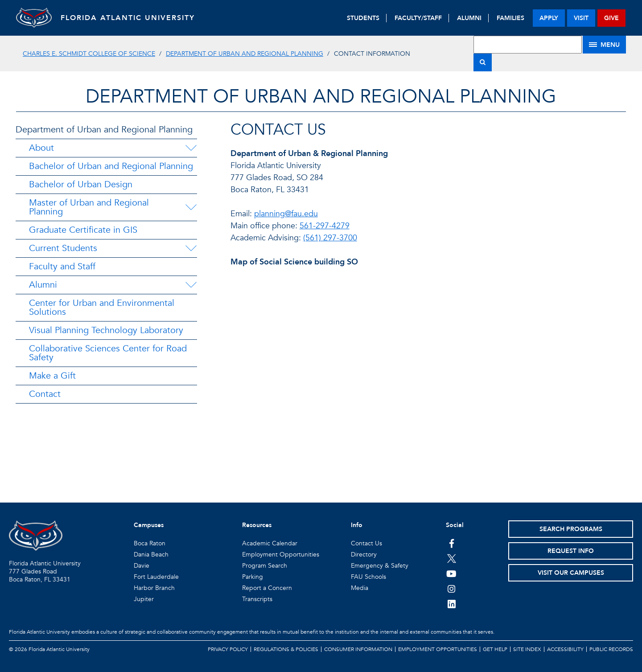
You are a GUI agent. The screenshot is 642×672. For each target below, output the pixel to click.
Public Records (611, 649)
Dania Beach (151, 555)
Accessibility (565, 649)
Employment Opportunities (281, 555)
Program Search (265, 566)
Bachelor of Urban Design (81, 184)
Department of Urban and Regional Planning (245, 54)
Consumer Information (358, 649)
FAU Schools (368, 577)
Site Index (527, 649)
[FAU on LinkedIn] (451, 604)
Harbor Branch (154, 588)
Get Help (495, 649)
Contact (45, 394)
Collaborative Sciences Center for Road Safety (108, 353)
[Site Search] (528, 45)
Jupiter (144, 599)
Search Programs (571, 529)
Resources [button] (257, 525)
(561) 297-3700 (330, 238)
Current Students (63, 248)
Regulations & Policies (286, 649)
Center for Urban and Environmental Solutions (102, 307)
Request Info (571, 551)
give (611, 18)
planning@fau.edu (286, 214)
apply (549, 18)
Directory (364, 555)
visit (581, 18)
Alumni (43, 285)
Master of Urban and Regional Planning (89, 207)
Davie (142, 566)
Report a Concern (267, 588)
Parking (253, 577)
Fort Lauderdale (156, 577)
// (425, 368)
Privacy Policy (228, 649)
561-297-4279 (325, 226)
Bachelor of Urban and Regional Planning (111, 166)
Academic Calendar (270, 543)
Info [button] (357, 525)
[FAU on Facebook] (451, 543)
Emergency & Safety (380, 566)
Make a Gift (52, 376)
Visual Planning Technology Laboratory (106, 330)
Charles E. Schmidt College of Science (89, 54)
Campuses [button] (149, 525)
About (41, 148)
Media (360, 588)
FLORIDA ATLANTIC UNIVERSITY (128, 18)
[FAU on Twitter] (451, 558)
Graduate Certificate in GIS (83, 230)
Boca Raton (150, 543)
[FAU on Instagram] (451, 589)
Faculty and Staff (62, 266)
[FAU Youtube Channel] (451, 573)
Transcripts (257, 599)
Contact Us (366, 543)
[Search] (483, 62)
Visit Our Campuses (571, 573)
